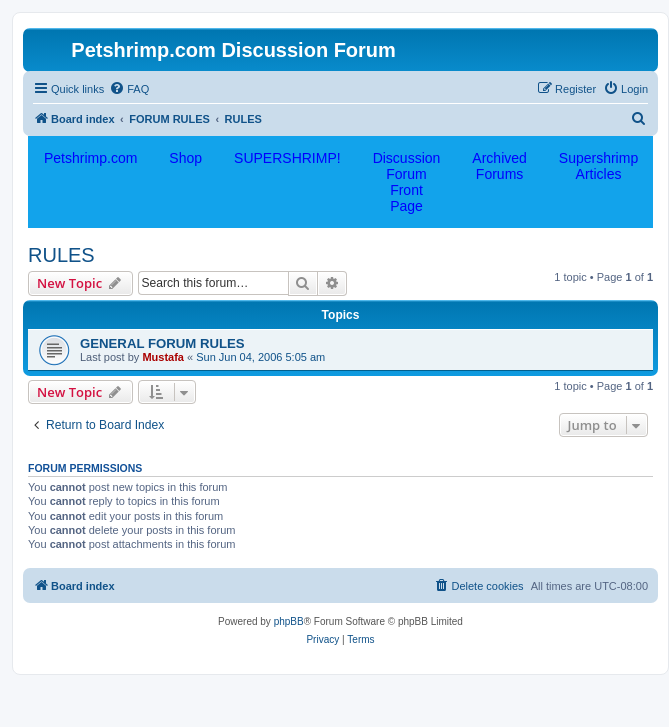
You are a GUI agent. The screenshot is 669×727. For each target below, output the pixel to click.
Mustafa (163, 357)
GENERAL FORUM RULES (162, 343)
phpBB (289, 621)
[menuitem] (129, 89)
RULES (61, 255)
